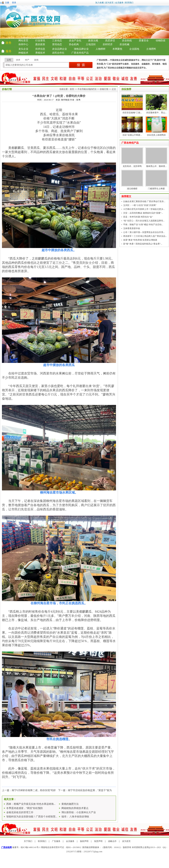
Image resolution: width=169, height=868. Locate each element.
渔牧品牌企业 (81, 49)
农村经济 (108, 44)
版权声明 (84, 841)
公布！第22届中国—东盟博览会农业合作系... (144, 232)
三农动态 (57, 41)
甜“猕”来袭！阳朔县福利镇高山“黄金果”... (143, 244)
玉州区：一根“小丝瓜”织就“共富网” (140, 205)
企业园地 (134, 49)
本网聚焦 (117, 49)
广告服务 (56, 841)
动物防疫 (161, 41)
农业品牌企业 (59, 49)
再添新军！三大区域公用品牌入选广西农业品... (145, 236)
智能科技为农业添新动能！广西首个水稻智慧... (32, 817)
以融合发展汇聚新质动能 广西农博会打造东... (144, 201)
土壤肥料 (151, 49)
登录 (14, 3)
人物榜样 (101, 49)
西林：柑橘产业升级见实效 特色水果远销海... (31, 804)
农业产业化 (75, 41)
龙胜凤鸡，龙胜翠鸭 (132, 166)
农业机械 (124, 44)
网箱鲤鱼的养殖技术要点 (75, 808)
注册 (7, 3)
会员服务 (119, 3)
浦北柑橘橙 (132, 189)
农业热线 (127, 41)
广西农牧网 (6, 847)
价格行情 (104, 89)
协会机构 (74, 44)
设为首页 (109, 3)
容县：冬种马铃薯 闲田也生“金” (138, 217)
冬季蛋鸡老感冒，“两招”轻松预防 (25, 808)
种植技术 (23, 53)
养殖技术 (40, 53)
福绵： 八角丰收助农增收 (75, 817)
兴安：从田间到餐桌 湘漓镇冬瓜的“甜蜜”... (143, 213)
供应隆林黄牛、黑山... (156, 113)
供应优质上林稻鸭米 (156, 135)
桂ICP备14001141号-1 (31, 847)
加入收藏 (100, 3)
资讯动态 (57, 44)
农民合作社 (58, 53)
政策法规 (93, 41)
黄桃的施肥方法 (70, 804)
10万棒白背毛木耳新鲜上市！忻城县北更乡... (144, 209)
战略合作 (112, 841)
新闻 (36, 60)
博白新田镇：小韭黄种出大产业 (79, 812)
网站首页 (23, 41)
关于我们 (28, 841)
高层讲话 (110, 41)
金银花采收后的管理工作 (20, 812)
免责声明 (98, 841)
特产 (27, 60)
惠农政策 (40, 44)
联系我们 (129, 3)
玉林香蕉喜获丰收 (132, 228)
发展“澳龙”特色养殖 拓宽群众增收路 (140, 240)
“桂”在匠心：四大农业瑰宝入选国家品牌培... (144, 221)
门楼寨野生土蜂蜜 (156, 189)
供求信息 (40, 49)
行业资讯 (40, 41)
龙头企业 (23, 49)
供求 (18, 60)
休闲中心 (23, 44)
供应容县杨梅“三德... (132, 113)
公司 (9, 60)
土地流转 (91, 44)
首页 (72, 89)
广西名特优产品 (80, 53)
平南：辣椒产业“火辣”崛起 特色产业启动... (143, 225)
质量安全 (144, 41)
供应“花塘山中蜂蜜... (132, 135)
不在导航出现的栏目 (87, 89)
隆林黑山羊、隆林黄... (156, 166)
